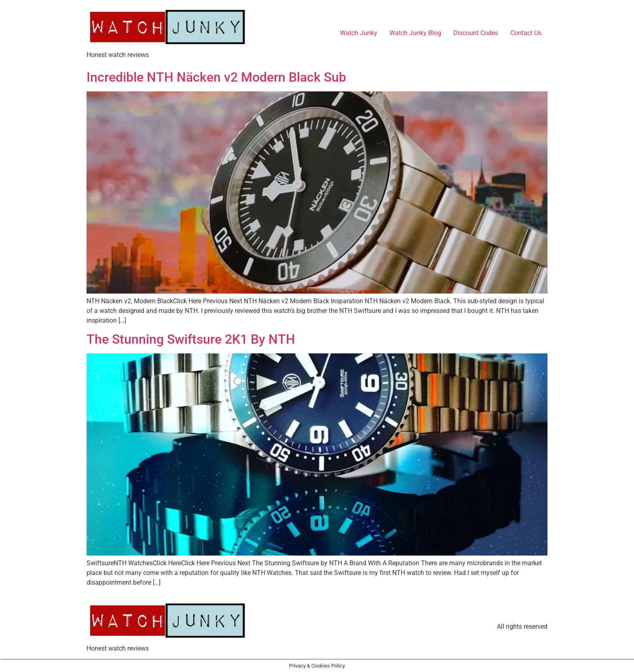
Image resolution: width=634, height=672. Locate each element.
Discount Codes (476, 33)
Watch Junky (359, 33)
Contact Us (526, 33)
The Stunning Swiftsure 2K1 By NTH (191, 339)
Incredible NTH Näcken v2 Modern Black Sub (216, 77)
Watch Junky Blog (415, 33)
